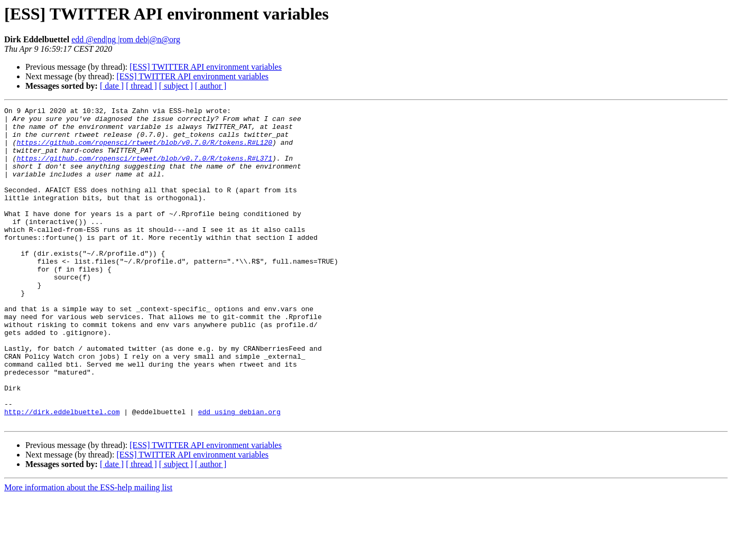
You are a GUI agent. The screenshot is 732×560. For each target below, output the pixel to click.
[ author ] (211, 86)
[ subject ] (176, 86)
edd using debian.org (239, 473)
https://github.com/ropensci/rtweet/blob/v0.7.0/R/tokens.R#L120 (144, 150)
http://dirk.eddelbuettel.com (62, 473)
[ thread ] (141, 86)
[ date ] (112, 86)
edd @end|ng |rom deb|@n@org (126, 39)
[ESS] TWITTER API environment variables (206, 67)
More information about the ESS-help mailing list (88, 551)
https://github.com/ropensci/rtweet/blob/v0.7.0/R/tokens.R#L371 (144, 169)
